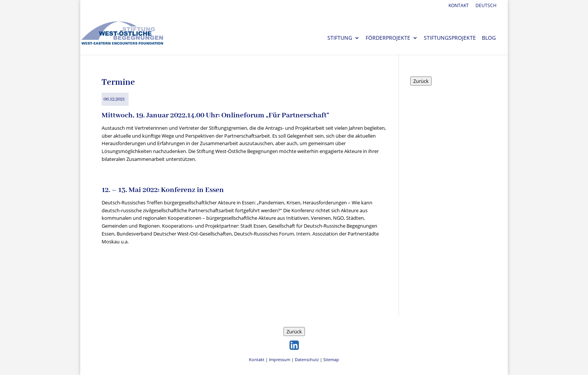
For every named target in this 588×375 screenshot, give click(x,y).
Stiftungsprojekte (450, 38)
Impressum (280, 359)
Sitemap (331, 359)
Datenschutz (307, 359)
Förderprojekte (388, 38)
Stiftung (340, 38)
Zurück (421, 81)
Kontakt (459, 6)
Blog (489, 38)
